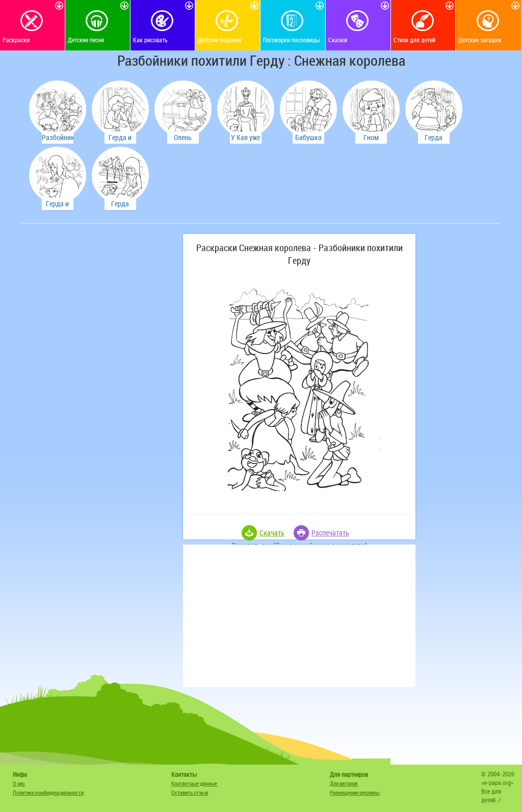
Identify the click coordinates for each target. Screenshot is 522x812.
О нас (19, 783)
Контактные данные (194, 783)
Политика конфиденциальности (48, 792)
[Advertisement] (100, 297)
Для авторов (344, 783)
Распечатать (330, 533)
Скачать (272, 533)
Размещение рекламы (355, 792)
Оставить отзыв (190, 792)
